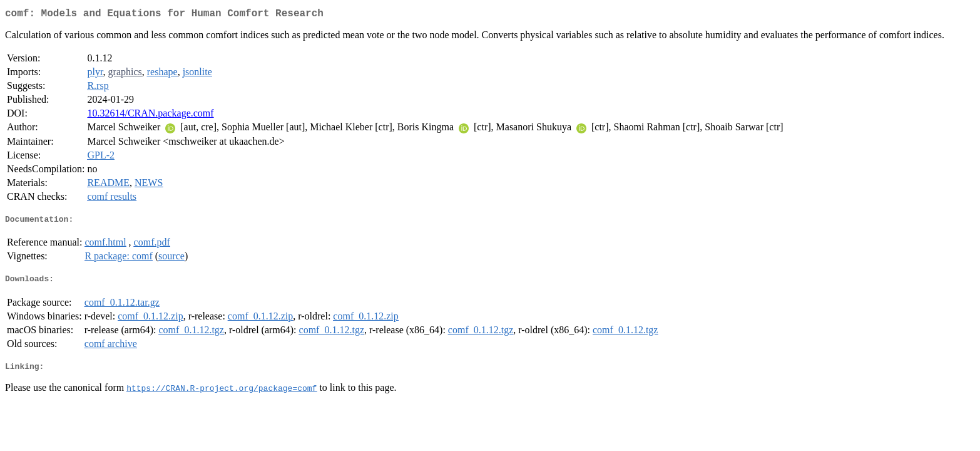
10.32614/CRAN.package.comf (150, 116)
